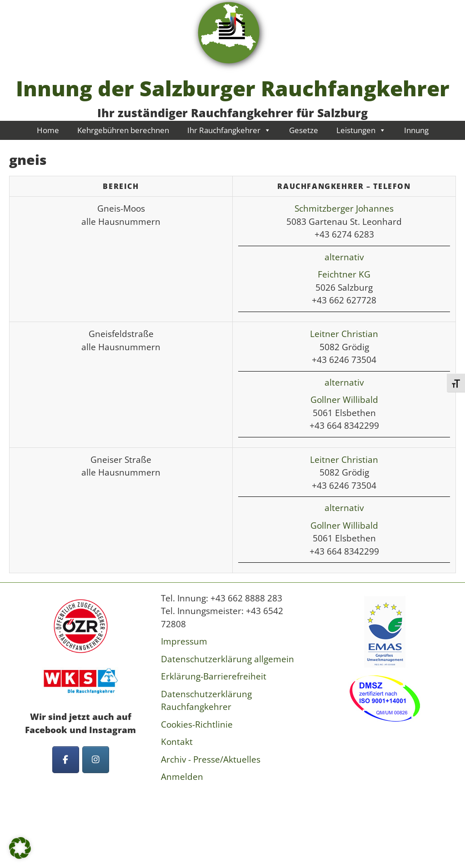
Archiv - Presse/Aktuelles (211, 759)
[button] (20, 848)
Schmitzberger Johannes (344, 208)
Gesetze (304, 130)
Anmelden (182, 777)
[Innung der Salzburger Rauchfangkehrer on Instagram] (96, 760)
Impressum (184, 641)
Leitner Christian (344, 334)
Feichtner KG (344, 274)
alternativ (344, 257)
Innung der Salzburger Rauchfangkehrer (233, 88)
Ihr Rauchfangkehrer (229, 130)
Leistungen (361, 130)
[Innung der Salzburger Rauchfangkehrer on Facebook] (66, 760)
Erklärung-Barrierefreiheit (214, 676)
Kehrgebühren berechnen (123, 130)
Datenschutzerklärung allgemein (227, 659)
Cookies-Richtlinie (197, 724)
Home (48, 130)
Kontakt (177, 742)
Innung (416, 130)
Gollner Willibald (344, 400)
